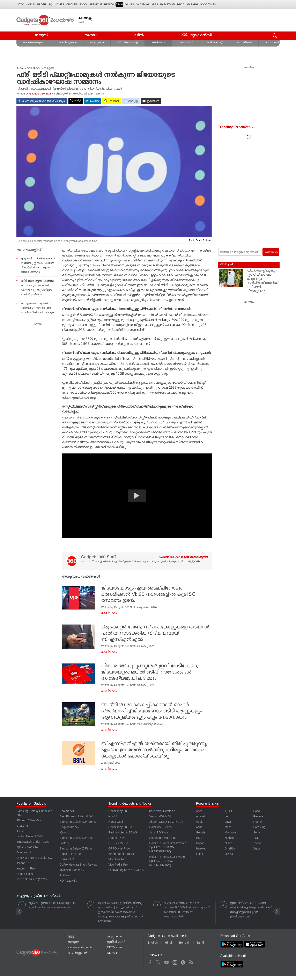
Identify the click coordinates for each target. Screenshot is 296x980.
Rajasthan (168, 5)
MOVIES (59, 5)
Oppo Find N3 (25, 874)
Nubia (228, 844)
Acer (199, 812)
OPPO (229, 854)
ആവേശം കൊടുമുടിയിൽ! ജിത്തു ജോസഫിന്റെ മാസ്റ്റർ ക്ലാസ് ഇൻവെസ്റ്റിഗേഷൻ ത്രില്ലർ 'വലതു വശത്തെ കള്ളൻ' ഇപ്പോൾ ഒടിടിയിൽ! (120, 912)
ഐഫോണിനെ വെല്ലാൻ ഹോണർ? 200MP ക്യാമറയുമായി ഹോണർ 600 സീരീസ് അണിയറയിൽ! (187, 910)
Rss (191, 962)
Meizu (228, 828)
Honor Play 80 (117, 812)
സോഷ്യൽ (244, 43)
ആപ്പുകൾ (97, 43)
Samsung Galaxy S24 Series (78, 822)
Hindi (168, 943)
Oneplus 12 (24, 853)
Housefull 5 (67, 860)
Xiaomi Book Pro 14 (121, 854)
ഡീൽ (139, 36)
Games (129, 5)
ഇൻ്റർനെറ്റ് (214, 43)
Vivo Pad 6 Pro (118, 865)
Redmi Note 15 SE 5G (123, 833)
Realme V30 (68, 812)
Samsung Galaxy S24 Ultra (77, 838)
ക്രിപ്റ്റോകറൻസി (196, 36)
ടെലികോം (158, 43)
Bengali (184, 943)
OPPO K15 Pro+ (119, 849)
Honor (200, 844)
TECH (119, 5)
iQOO (228, 812)
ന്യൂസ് (41, 36)
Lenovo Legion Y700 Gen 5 (126, 870)
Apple (200, 822)
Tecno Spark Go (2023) (32, 880)
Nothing (230, 838)
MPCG (181, 5)
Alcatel (200, 817)
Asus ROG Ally (159, 833)
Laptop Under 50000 (30, 837)
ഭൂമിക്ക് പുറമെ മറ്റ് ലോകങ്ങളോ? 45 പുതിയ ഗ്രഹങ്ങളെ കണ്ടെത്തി (52, 906)
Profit (42, 5)
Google (201, 833)
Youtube (167, 962)
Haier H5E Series (160, 828)
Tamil (200, 943)
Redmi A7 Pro (117, 838)
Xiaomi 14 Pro (26, 869)
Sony (257, 833)
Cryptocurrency (69, 828)
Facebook (150, 962)
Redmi (257, 822)
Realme (258, 817)
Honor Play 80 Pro (120, 828)
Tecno (257, 844)
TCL (256, 838)
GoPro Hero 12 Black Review (78, 865)
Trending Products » (236, 128)
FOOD (83, 5)
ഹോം (20, 68)
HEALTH (109, 5)
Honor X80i (116, 822)
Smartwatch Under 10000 (33, 842)
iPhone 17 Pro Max (29, 821)
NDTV (20, 5)
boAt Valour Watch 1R (163, 812)
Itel (227, 817)
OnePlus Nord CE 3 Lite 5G (34, 858)
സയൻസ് (185, 43)
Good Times (208, 5)
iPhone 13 (23, 864)
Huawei (201, 849)
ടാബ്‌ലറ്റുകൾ (68, 43)
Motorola (230, 833)
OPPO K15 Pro (118, 844)
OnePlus (230, 849)
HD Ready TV (69, 881)
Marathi (192, 5)
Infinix (200, 854)
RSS (71, 937)
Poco (257, 812)
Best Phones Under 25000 (77, 817)
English (153, 943)
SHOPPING (143, 5)
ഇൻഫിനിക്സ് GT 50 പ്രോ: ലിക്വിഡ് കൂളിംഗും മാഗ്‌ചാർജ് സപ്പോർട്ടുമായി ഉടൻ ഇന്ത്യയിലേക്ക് (251, 910)
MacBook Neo (117, 860)
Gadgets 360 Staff (40, 94)
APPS (155, 5)
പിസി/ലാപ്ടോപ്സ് (128, 43)
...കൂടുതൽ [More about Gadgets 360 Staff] (192, 562)
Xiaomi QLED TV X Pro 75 (166, 822)
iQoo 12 (65, 833)
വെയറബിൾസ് (275, 43)
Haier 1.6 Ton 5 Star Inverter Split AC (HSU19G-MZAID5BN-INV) (167, 848)
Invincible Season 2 (72, 870)
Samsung (259, 828)
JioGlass (65, 876)
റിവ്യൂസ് (226, 265)
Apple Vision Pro (27, 848)
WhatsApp (183, 962)
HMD (199, 838)
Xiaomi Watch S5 (160, 817)
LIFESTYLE (95, 5)
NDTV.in (113, 953)
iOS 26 (21, 831)
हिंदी (50, 5)
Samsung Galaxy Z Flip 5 (76, 849)
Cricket (72, 5)
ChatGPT (22, 826)
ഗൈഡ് (91, 36)
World (31, 5)
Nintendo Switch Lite (162, 838)
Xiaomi (258, 849)
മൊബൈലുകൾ (34, 43)
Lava (228, 822)
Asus (199, 828)
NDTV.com (114, 948)
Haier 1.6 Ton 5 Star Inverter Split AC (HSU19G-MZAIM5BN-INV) (167, 861)
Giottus (64, 844)
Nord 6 (113, 817)
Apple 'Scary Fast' (71, 854)
